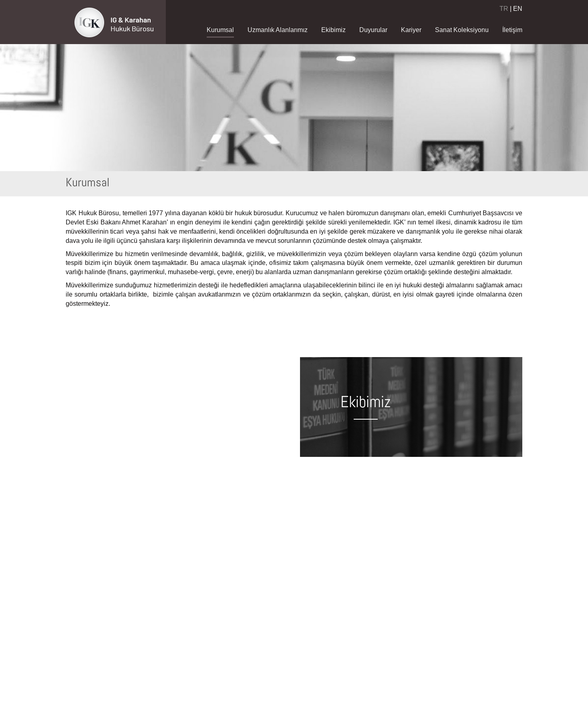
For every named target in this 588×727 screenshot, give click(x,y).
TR (504, 8)
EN (518, 8)
